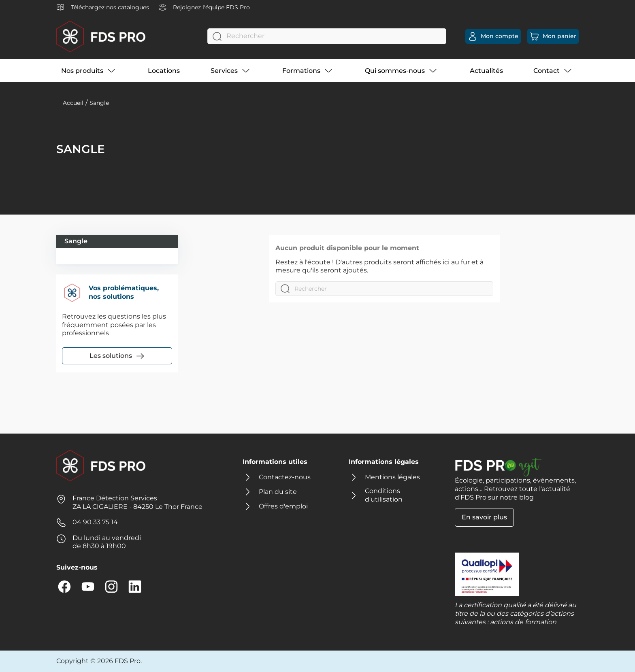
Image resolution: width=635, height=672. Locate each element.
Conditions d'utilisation (384, 495)
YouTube (88, 587)
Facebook (64, 587)
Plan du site (278, 492)
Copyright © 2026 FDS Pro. (99, 661)
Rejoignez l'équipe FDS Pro (204, 7)
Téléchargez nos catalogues (103, 7)
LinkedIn (135, 587)
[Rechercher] (327, 36)
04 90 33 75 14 (95, 522)
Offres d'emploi (283, 506)
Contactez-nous (285, 477)
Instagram (111, 587)
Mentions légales (392, 477)
